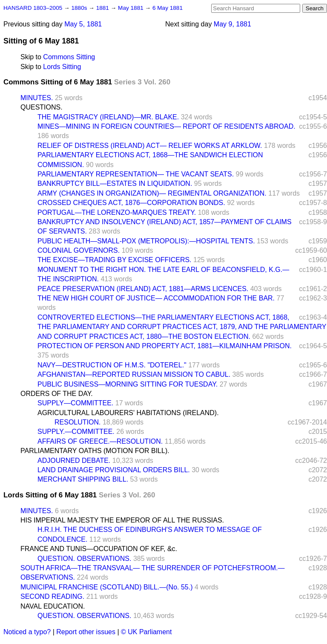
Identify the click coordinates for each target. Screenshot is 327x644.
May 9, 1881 (232, 24)
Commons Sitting (69, 57)
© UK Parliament (146, 632)
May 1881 (131, 8)
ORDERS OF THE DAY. (57, 394)
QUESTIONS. (42, 107)
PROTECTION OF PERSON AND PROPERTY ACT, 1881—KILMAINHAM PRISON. (165, 346)
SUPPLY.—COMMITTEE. (76, 432)
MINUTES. (37, 98)
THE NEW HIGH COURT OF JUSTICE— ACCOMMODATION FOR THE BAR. (156, 298)
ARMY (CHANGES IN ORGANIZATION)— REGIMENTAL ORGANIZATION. (152, 193)
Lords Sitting (62, 67)
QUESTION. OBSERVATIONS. (84, 559)
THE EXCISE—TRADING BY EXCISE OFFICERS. (115, 260)
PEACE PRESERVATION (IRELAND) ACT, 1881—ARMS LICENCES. (143, 289)
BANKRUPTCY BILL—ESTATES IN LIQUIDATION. (115, 183)
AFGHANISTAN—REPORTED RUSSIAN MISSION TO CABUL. (134, 374)
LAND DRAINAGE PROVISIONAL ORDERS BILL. (114, 470)
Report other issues (86, 632)
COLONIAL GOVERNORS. (79, 250)
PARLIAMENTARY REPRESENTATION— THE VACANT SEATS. (136, 174)
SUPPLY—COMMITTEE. (75, 403)
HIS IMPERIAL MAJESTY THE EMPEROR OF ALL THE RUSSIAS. (122, 520)
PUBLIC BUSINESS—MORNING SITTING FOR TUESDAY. (128, 384)
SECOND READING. (52, 596)
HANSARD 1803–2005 (33, 8)
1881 (103, 8)
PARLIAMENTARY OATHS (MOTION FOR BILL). (95, 451)
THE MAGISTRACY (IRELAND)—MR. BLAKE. (108, 117)
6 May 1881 (168, 8)
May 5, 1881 (83, 24)
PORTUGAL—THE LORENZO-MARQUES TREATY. (117, 212)
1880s (80, 8)
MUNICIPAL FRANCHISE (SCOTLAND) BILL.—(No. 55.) (107, 587)
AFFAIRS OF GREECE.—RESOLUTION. (100, 441)
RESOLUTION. (77, 422)
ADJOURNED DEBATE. (74, 461)
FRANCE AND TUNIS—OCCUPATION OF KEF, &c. (99, 549)
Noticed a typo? (27, 632)
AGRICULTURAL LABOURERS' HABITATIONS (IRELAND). (128, 413)
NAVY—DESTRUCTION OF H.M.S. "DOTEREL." (112, 365)
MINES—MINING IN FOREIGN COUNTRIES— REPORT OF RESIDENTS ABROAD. (166, 126)
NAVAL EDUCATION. (53, 606)
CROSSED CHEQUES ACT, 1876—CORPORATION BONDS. (131, 203)
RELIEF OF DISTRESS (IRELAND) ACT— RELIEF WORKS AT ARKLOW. (150, 146)
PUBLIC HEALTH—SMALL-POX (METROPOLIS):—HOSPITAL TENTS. (146, 241)
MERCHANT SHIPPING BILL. (83, 479)
